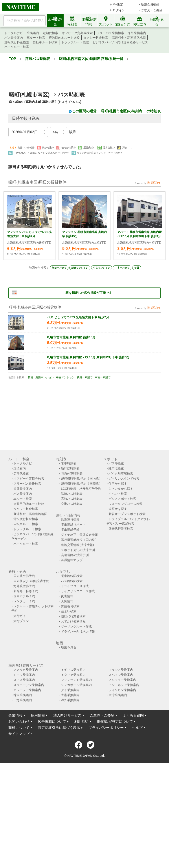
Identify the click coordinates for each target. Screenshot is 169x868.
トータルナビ (14, 33)
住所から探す (118, 484)
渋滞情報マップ (72, 560)
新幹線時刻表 (70, 468)
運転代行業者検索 (121, 529)
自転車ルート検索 (45, 42)
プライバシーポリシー (106, 728)
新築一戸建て (59, 268)
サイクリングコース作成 (78, 591)
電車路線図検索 (72, 576)
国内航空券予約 (24, 576)
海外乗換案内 (137, 33)
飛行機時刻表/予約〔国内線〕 (81, 479)
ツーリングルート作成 (76, 626)
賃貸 (137, 268)
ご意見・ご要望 (152, 10)
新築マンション (80, 268)
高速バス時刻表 (72, 499)
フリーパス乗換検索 (110, 33)
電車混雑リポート (73, 525)
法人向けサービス (67, 715)
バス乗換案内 (14, 38)
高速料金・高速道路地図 (129, 38)
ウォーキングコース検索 (125, 504)
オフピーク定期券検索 (77, 33)
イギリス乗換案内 (73, 670)
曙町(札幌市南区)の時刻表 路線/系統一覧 (91, 59)
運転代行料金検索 (17, 42)
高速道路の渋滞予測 (75, 555)
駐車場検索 (116, 468)
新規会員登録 (150, 4)
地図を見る (69, 647)
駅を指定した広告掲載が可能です (89, 293)
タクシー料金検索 (96, 38)
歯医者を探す (118, 509)
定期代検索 (50, 33)
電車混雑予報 (70, 530)
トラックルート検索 (75, 42)
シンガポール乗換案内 (76, 685)
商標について (19, 728)
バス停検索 (116, 463)
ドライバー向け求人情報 (78, 631)
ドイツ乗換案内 (24, 675)
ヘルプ (137, 728)
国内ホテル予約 (24, 596)
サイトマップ (19, 734)
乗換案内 (33, 33)
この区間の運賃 (84, 111)
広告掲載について (52, 722)
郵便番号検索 (70, 606)
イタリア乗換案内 (73, 675)
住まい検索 (69, 611)
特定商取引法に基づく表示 (59, 728)
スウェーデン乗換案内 (29, 685)
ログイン (119, 10)
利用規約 (81, 722)
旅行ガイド (21, 616)
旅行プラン (21, 621)
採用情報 (38, 715)
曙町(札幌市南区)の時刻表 (122, 111)
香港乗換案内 (70, 695)
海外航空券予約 (24, 586)
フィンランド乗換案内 (76, 680)
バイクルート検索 (17, 47)
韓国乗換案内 (23, 695)
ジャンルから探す (121, 489)
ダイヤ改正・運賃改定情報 (79, 535)
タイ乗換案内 (70, 690)
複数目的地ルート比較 (64, 38)
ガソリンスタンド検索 (124, 479)
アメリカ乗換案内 (26, 670)
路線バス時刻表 (38, 59)
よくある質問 (133, 715)
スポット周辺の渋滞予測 (78, 550)
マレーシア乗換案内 (27, 690)
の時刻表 (154, 111)
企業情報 (15, 715)
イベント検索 (118, 494)
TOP (12, 59)
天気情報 (67, 601)
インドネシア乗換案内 (124, 685)
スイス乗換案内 (24, 680)
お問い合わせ (19, 722)
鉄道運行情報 (70, 520)
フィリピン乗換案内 (122, 690)
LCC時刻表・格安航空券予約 (81, 489)
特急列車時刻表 (72, 473)
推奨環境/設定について (115, 722)
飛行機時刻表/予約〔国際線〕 (81, 484)
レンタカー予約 (24, 601)
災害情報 (67, 596)
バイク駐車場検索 (121, 473)
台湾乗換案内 (118, 695)
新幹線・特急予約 (26, 591)
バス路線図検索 (72, 581)
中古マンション (102, 268)
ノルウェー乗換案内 (122, 680)
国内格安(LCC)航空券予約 (31, 581)
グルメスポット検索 (122, 499)
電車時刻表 (69, 463)
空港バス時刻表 (72, 504)
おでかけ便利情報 (73, 621)
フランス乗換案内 (121, 670)
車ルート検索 (36, 38)
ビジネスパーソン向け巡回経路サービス (120, 42)
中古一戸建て (122, 268)
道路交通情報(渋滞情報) (77, 545)
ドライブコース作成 (75, 586)
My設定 (118, 4)
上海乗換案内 (23, 700)
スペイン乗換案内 (121, 675)
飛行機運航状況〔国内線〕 (79, 540)
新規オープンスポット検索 (127, 514)
